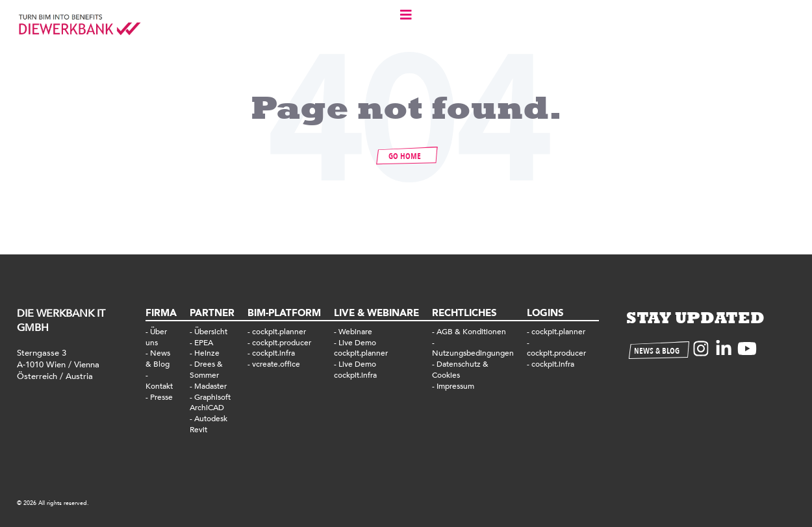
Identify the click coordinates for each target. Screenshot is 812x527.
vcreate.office (276, 364)
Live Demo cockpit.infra (355, 370)
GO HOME (405, 156)
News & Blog (158, 359)
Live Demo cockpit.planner (361, 348)
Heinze (207, 353)
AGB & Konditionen (471, 332)
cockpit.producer (282, 343)
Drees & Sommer (206, 370)
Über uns (156, 337)
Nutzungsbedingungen (473, 353)
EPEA (204, 343)
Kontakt (159, 386)
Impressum (455, 386)
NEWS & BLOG (657, 351)
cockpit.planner (279, 332)
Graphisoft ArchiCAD (210, 403)
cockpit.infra (273, 353)
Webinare (355, 332)
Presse (161, 397)
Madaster (210, 386)
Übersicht (211, 332)
